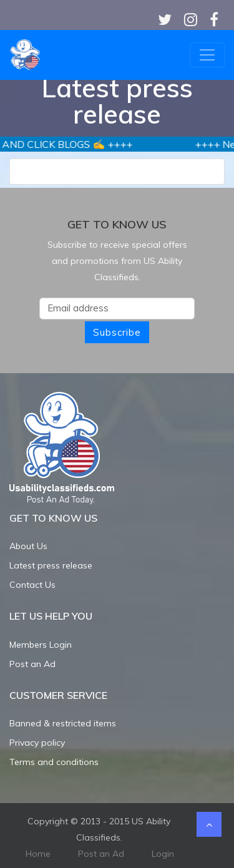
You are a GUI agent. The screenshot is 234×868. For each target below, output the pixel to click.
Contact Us (32, 585)
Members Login (41, 645)
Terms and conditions (54, 762)
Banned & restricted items (63, 723)
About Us (28, 546)
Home (38, 854)
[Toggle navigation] (207, 55)
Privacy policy (37, 743)
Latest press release (51, 565)
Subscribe (117, 332)
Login (163, 854)
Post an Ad (32, 664)
